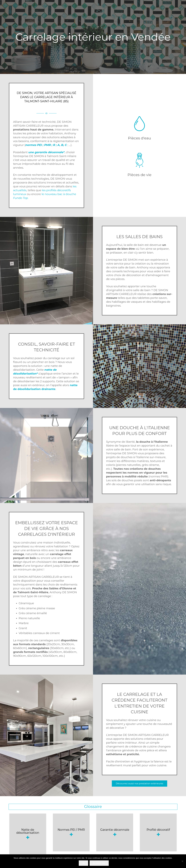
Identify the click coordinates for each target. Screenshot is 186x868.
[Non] (182, 861)
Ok (83, 863)
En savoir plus (99, 863)
